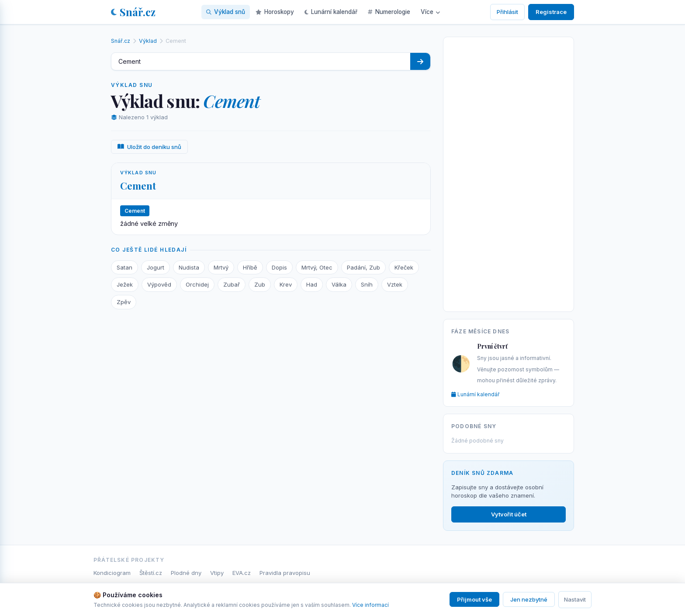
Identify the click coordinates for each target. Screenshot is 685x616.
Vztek (395, 284)
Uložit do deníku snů (149, 147)
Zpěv (124, 302)
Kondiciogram (112, 573)
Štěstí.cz (151, 573)
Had (312, 284)
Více (430, 12)
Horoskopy (275, 12)
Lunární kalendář (331, 12)
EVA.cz (242, 573)
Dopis (279, 267)
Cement (138, 186)
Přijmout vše (474, 599)
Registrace (551, 12)
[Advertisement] (509, 173)
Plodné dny (186, 573)
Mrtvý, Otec (317, 267)
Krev (286, 284)
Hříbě (250, 267)
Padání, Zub (363, 267)
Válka (339, 284)
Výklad (148, 41)
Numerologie (389, 12)
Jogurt (156, 267)
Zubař (232, 284)
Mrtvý (221, 267)
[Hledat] (420, 61)
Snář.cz (133, 12)
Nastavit (575, 599)
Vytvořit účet (509, 514)
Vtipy (217, 573)
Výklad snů (226, 12)
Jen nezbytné (529, 599)
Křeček (404, 267)
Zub (260, 284)
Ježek (125, 284)
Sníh (367, 284)
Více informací (370, 605)
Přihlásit (507, 12)
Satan (125, 267)
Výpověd (159, 284)
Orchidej (197, 284)
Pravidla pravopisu (285, 573)
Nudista (189, 267)
